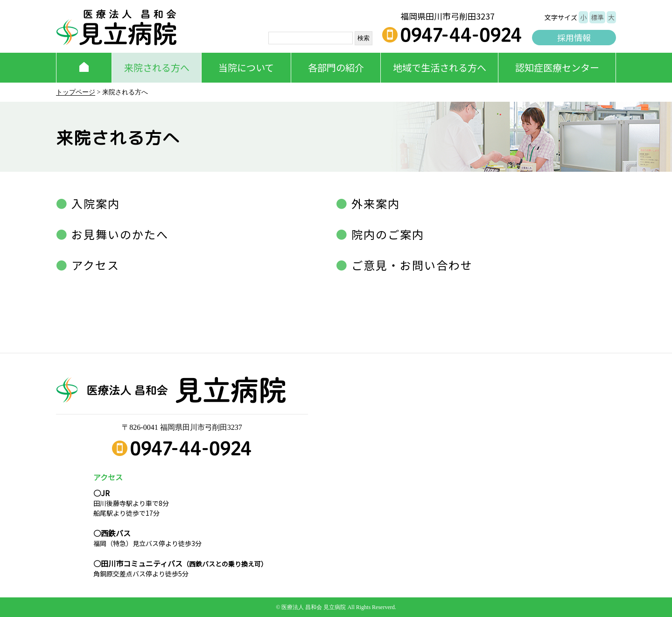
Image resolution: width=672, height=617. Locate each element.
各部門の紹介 (336, 67)
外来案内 (374, 203)
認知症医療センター (557, 67)
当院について (246, 67)
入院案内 (94, 203)
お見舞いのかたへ (118, 234)
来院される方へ (157, 67)
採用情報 (574, 37)
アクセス (94, 265)
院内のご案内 (386, 234)
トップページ (76, 92)
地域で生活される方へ (440, 67)
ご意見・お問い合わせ (410, 265)
